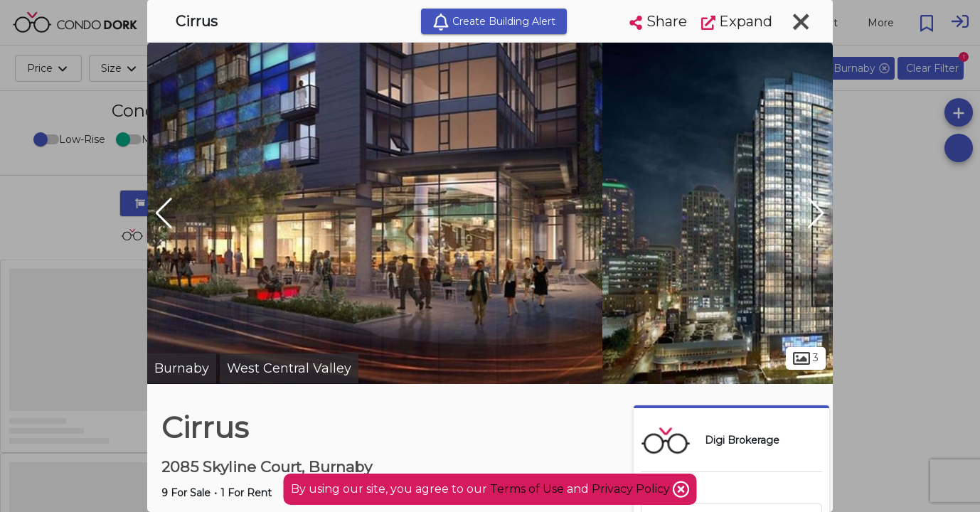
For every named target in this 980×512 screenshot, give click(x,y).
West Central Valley (289, 368)
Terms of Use (527, 489)
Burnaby (182, 368)
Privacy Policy (632, 489)
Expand (737, 21)
